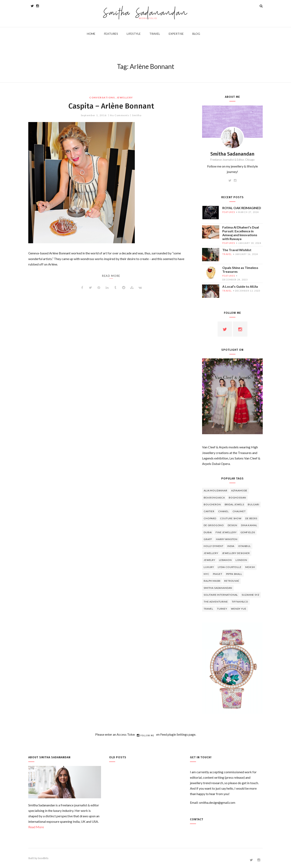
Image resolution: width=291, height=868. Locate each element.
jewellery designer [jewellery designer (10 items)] (236, 553)
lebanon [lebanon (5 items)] (225, 560)
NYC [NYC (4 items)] (206, 574)
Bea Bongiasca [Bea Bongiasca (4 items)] (214, 498)
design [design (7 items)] (232, 525)
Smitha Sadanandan (146, 13)
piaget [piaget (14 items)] (218, 574)
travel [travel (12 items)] (208, 609)
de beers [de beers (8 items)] (251, 518)
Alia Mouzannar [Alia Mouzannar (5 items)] (216, 490)
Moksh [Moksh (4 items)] (250, 567)
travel (227, 254)
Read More (36, 827)
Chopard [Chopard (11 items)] (210, 518)
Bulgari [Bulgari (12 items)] (253, 504)
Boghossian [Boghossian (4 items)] (237, 498)
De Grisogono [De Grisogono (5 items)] (214, 525)
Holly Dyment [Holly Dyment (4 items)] (214, 546)
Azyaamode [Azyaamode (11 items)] (239, 490)
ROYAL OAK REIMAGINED (242, 208)
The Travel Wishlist (237, 250)
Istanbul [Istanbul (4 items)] (245, 546)
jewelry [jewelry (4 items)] (209, 560)
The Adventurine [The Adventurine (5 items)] (216, 602)
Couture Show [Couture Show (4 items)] (231, 518)
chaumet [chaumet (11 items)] (239, 511)
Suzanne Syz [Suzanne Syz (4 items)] (250, 595)
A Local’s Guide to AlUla (240, 286)
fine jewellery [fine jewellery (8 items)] (226, 532)
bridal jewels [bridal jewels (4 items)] (234, 504)
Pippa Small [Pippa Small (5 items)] (234, 574)
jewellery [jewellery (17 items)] (211, 553)
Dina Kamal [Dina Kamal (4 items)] (249, 525)
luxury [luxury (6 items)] (209, 567)
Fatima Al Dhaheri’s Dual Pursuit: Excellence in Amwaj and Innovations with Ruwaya (241, 233)
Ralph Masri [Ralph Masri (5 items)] (212, 581)
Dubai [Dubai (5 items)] (208, 532)
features (229, 212)
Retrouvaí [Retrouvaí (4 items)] (232, 581)
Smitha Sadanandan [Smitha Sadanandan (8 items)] (218, 588)
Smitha (137, 115)
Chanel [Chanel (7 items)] (224, 511)
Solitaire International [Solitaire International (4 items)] (221, 595)
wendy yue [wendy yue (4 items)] (239, 609)
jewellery (125, 97)
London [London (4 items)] (241, 560)
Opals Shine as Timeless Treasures (240, 270)
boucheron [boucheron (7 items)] (212, 504)
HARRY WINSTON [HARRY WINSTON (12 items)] (227, 539)
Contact (197, 819)
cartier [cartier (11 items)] (209, 511)
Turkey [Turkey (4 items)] (222, 609)
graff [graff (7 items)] (208, 539)
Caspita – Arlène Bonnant (111, 106)
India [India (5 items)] (231, 546)
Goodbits (43, 858)
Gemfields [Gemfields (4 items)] (248, 532)
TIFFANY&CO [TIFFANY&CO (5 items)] (240, 602)
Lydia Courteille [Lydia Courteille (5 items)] (230, 567)
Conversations (102, 97)
